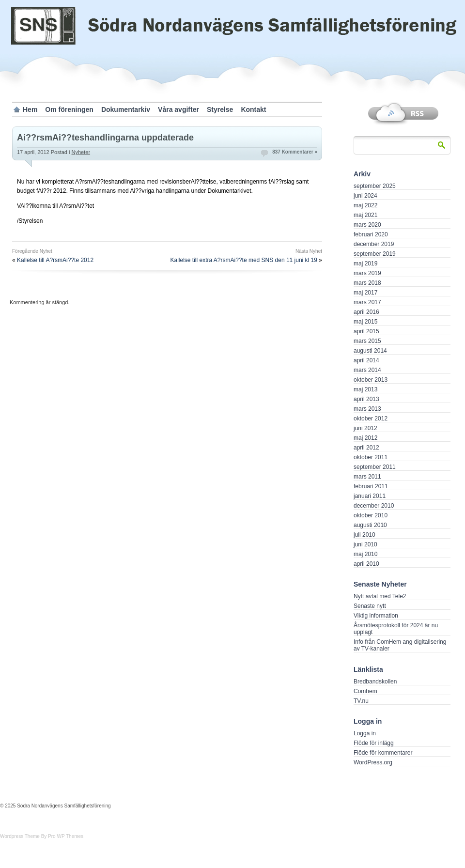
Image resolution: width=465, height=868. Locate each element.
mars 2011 (367, 477)
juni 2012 (365, 428)
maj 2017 (365, 293)
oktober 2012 (371, 418)
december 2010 (374, 506)
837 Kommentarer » (295, 152)
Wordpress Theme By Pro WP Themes (42, 836)
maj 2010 (365, 554)
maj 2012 (365, 438)
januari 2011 (370, 496)
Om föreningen (69, 109)
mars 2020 (367, 225)
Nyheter (81, 152)
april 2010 (366, 564)
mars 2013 (367, 409)
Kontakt (253, 109)
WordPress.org (373, 762)
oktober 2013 (371, 380)
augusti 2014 (370, 351)
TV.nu (361, 701)
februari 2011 (371, 486)
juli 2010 (364, 535)
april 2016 (366, 312)
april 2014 (366, 360)
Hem (30, 109)
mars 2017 (367, 302)
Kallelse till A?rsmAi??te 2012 (55, 260)
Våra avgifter (178, 109)
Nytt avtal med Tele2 (380, 596)
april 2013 (366, 399)
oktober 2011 (371, 457)
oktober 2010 (371, 515)
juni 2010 (365, 544)
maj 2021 (365, 215)
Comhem (365, 691)
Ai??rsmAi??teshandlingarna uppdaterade (105, 138)
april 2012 (366, 448)
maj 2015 (365, 322)
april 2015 (366, 331)
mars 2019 (367, 273)
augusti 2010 (370, 525)
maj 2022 (365, 205)
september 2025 (375, 186)
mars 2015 (367, 341)
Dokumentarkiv (126, 109)
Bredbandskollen (375, 682)
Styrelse (220, 109)
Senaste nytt (370, 606)
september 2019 (375, 254)
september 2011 (375, 467)
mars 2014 (367, 370)
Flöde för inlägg (374, 743)
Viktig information (376, 616)
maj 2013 (365, 389)
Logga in (365, 733)
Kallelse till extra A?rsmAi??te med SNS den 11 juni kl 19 (244, 260)
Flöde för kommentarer (383, 753)
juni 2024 (365, 196)
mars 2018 (367, 283)
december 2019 (374, 244)
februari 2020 (371, 234)
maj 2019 (365, 263)
